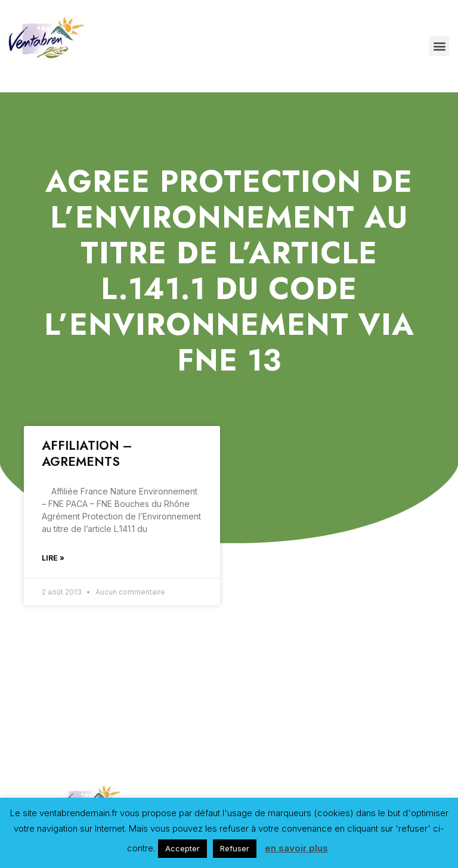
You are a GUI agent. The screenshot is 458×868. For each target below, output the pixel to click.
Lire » (53, 558)
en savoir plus (296, 848)
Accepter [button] (182, 848)
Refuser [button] (235, 848)
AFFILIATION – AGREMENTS (87, 454)
